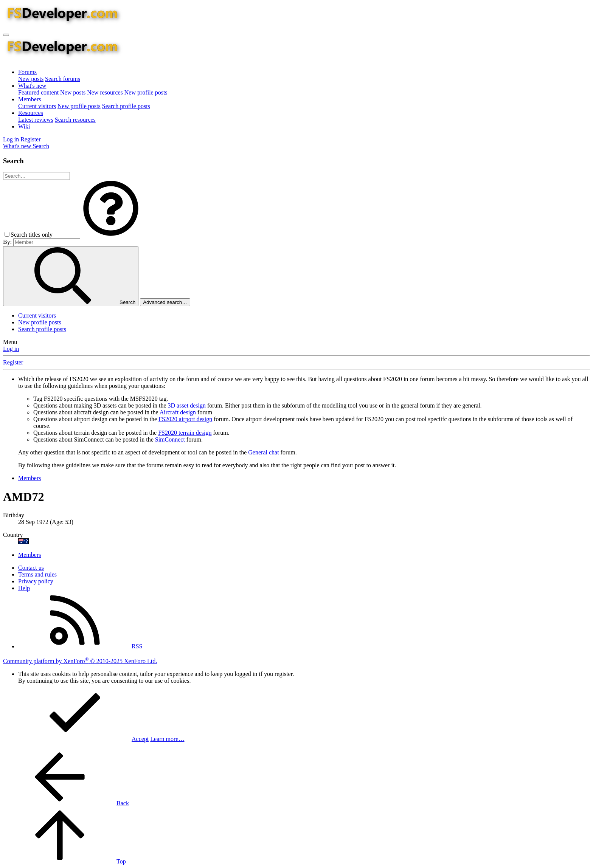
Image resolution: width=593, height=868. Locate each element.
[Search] (41, 146)
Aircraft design (178, 412)
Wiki (24, 126)
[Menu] (6, 35)
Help (24, 588)
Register (13, 362)
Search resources (75, 120)
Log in (11, 349)
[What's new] (18, 146)
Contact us (31, 568)
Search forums (63, 79)
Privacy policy (36, 581)
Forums (27, 72)
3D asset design (187, 405)
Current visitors (37, 106)
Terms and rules (37, 574)
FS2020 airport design (185, 419)
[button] (111, 235)
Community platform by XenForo (80, 661)
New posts (31, 79)
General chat (263, 452)
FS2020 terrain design (185, 433)
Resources (31, 113)
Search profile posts (126, 106)
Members (29, 99)
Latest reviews (36, 120)
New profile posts (146, 92)
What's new (32, 86)
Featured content (38, 92)
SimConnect (170, 439)
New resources (105, 92)
